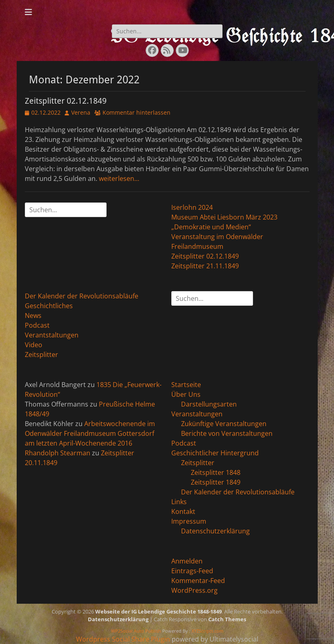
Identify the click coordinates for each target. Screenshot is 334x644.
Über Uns (186, 394)
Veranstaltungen (197, 414)
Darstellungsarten (209, 404)
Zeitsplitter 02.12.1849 (66, 101)
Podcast (37, 325)
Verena (81, 112)
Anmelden (187, 561)
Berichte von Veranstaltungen (227, 433)
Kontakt (183, 511)
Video (34, 345)
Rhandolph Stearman (58, 453)
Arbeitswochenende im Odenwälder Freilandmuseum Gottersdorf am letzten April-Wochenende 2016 (90, 433)
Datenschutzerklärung (215, 531)
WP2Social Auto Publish (136, 631)
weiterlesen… (119, 178)
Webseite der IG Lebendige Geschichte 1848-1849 (158, 611)
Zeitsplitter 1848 (216, 472)
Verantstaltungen (52, 335)
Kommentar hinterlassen (136, 112)
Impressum (189, 521)
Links (179, 502)
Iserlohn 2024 (192, 207)
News (33, 315)
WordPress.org (194, 590)
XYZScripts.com (207, 631)
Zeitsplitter (41, 355)
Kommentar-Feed (198, 581)
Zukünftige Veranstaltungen (224, 424)
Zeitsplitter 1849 (216, 482)
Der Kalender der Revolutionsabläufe (82, 296)
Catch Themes (227, 619)
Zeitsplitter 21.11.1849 (205, 266)
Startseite (186, 385)
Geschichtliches (49, 306)
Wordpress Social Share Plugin (124, 639)
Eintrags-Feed (192, 571)
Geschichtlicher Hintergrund (215, 453)
